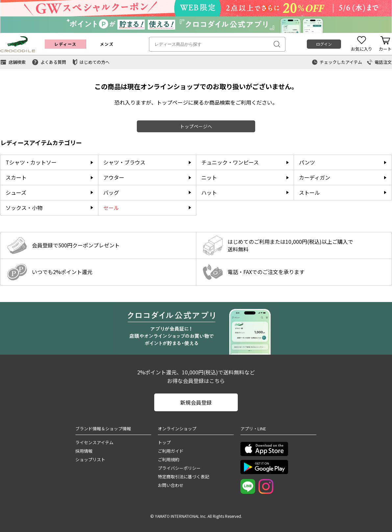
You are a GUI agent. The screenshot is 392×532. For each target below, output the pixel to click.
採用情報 (84, 451)
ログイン (324, 44)
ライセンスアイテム (94, 442)
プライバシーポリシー (179, 468)
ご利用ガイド (171, 451)
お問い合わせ (171, 485)
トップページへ (196, 126)
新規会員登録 (196, 402)
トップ (164, 442)
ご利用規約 (169, 459)
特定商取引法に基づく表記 (184, 477)
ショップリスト (90, 459)
